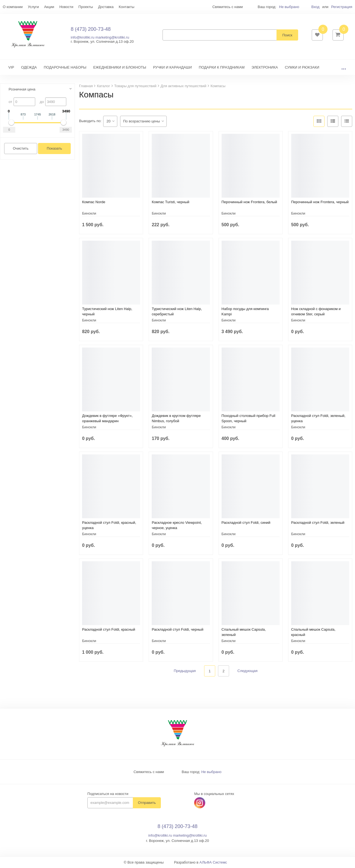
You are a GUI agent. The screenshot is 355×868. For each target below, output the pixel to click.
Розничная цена (22, 89)
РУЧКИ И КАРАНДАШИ (173, 67)
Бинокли (89, 213)
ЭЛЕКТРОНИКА (265, 67)
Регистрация (342, 7)
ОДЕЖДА (29, 67)
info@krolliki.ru (83, 37)
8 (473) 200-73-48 (91, 29)
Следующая (248, 671)
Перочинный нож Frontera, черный (320, 202)
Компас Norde (94, 202)
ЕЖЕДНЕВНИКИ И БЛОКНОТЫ (120, 67)
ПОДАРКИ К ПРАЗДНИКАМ (222, 67)
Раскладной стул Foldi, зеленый (318, 523)
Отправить (147, 803)
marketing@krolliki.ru (112, 37)
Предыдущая (185, 671)
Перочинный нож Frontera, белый (249, 202)
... (344, 67)
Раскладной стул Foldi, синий (246, 523)
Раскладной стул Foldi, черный (177, 629)
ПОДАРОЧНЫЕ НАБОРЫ (65, 67)
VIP (11, 67)
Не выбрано (289, 7)
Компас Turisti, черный (170, 202)
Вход (315, 7)
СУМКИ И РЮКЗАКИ (302, 67)
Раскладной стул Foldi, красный (109, 629)
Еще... (8, 7)
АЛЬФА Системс (213, 863)
